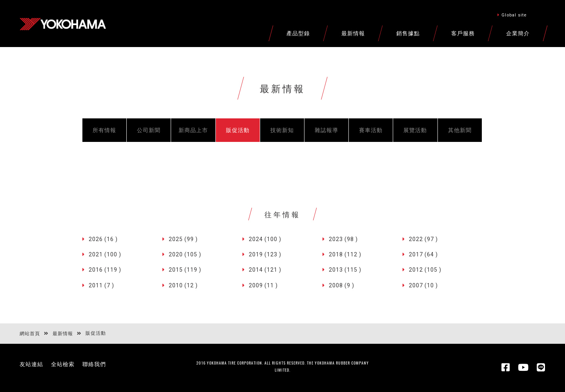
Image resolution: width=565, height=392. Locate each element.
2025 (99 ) (183, 239)
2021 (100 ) (105, 254)
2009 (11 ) (263, 285)
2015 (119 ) (185, 270)
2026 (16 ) (103, 239)
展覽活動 (415, 130)
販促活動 (238, 130)
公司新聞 (149, 130)
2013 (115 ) (345, 270)
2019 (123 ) (265, 254)
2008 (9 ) (342, 285)
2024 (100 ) (265, 239)
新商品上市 (193, 130)
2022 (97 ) (423, 239)
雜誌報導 (326, 130)
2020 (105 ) (185, 254)
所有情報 (104, 130)
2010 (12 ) (183, 285)
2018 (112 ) (345, 254)
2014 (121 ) (265, 270)
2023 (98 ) (343, 239)
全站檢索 (63, 364)
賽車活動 (371, 130)
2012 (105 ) (425, 270)
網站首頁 (30, 334)
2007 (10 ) (423, 285)
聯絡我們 (94, 364)
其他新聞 (460, 130)
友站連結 (31, 364)
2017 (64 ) (423, 254)
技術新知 (282, 130)
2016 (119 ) (105, 270)
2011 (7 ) (101, 285)
